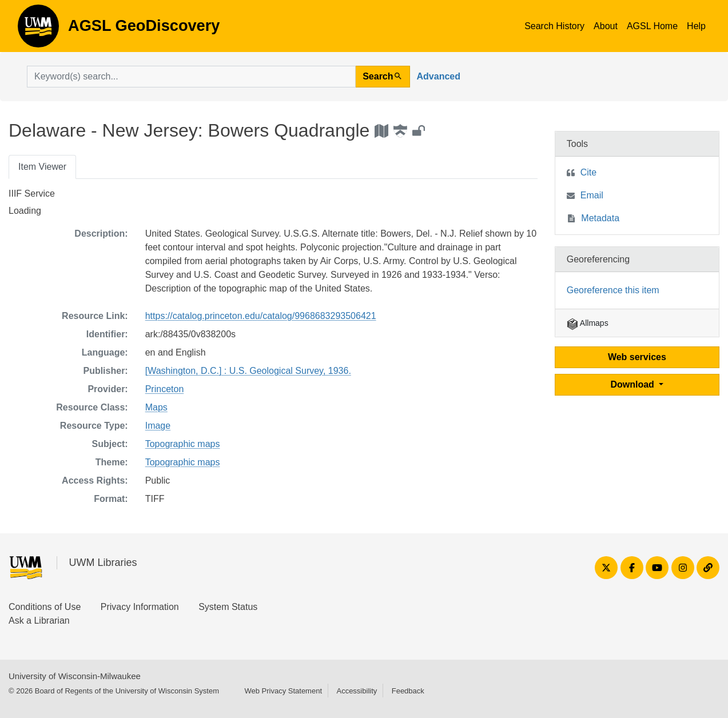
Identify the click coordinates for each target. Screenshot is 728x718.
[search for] (191, 77)
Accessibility (357, 691)
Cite (588, 172)
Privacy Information (140, 607)
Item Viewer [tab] (42, 167)
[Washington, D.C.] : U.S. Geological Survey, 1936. (248, 371)
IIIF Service (32, 194)
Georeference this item (613, 290)
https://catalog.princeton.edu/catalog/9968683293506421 (261, 316)
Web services (637, 357)
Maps (156, 407)
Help (696, 26)
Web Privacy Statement (283, 691)
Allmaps (588, 323)
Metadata (600, 218)
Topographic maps (183, 444)
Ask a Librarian (39, 621)
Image (158, 426)
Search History (554, 26)
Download (633, 384)
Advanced (439, 76)
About (606, 26)
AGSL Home (652, 26)
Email (592, 195)
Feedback (408, 691)
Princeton (165, 389)
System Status (228, 607)
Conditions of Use (45, 607)
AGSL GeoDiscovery (38, 30)
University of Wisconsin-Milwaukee (75, 676)
